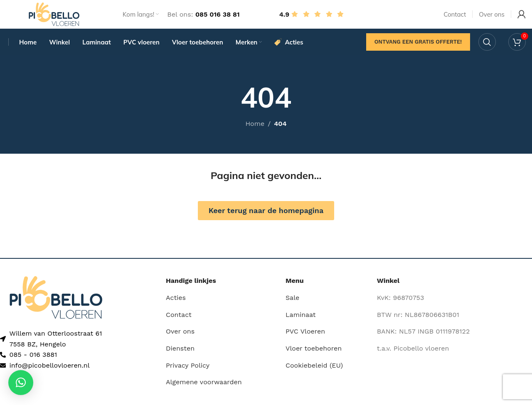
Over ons (180, 342)
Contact (179, 326)
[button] (21, 383)
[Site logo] (54, 18)
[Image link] (56, 308)
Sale (292, 309)
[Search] (487, 52)
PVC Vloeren (305, 342)
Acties (176, 309)
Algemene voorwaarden (204, 393)
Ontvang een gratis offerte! (418, 52)
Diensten (180, 360)
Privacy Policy (188, 376)
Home (255, 135)
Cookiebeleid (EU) (314, 376)
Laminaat (301, 326)
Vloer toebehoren (314, 360)
